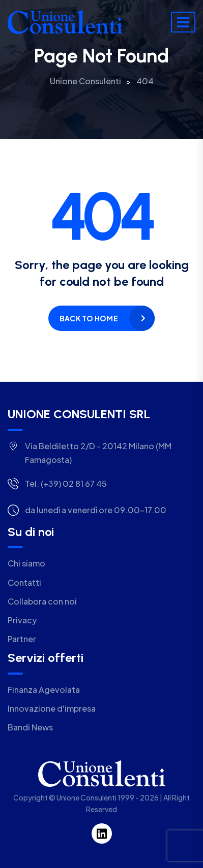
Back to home (89, 318)
